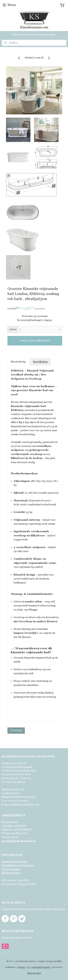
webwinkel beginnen (41, 967)
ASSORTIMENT (23, 830)
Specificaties (40, 362)
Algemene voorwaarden (15, 862)
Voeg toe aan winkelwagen (35, 341)
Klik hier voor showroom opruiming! (34, 35)
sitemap (21, 967)
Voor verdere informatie (15, 801)
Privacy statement (11, 869)
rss (28, 967)
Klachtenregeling (11, 873)
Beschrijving (18, 362)
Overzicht (16, 730)
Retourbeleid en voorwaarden (18, 865)
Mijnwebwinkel (34, 973)
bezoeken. (19, 841)
